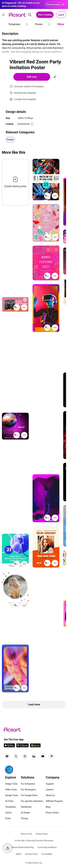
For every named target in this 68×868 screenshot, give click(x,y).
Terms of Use (26, 834)
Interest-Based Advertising (23, 847)
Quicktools (26, 807)
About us (50, 795)
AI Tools (9, 801)
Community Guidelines (47, 847)
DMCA (19, 854)
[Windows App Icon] (35, 746)
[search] (30, 15)
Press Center (52, 813)
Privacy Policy (42, 834)
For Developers (28, 790)
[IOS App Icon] (9, 746)
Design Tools (12, 795)
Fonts (8, 818)
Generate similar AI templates (29, 86)
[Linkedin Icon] (34, 756)
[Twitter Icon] (16, 756)
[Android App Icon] (23, 746)
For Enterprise (28, 784)
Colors (9, 813)
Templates (11, 807)
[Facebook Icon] (7, 756)
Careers (50, 790)
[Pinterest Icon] (52, 756)
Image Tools (11, 784)
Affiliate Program (54, 801)
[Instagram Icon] (25, 756)
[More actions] (55, 196)
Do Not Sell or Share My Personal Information (34, 841)
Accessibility (47, 854)
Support (50, 784)
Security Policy (31, 854)
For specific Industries (32, 801)
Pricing (24, 818)
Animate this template (25, 93)
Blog (48, 807)
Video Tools (11, 790)
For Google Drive (29, 795)
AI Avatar (25, 813)
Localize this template (25, 99)
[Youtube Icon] (43, 756)
